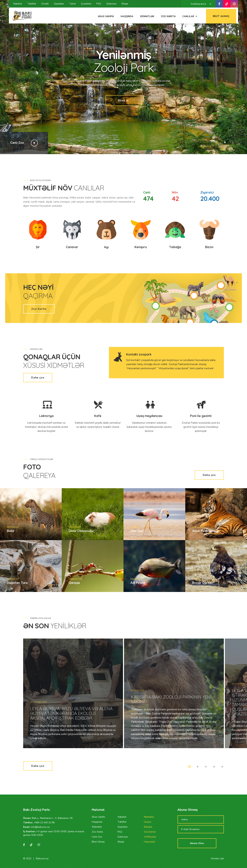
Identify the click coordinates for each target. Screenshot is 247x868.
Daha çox (38, 378)
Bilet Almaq (223, 15)
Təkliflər (32, 4)
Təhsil (72, 4)
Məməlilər (149, 817)
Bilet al (123, 101)
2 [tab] (225, 142)
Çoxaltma (86, 4)
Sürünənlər (150, 832)
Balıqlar (148, 827)
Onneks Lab (217, 858)
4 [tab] (214, 767)
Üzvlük (45, 4)
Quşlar (148, 822)
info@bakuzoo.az (40, 827)
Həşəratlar (150, 842)
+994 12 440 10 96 (44, 823)
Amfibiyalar (150, 837)
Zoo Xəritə (39, 309)
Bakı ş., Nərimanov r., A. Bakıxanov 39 (52, 818)
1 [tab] (217, 142)
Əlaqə (125, 4)
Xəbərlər (18, 4)
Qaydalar (59, 4)
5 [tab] (222, 767)
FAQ (99, 4)
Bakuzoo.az (42, 858)
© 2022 (27, 858)
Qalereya (111, 4)
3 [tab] (206, 767)
